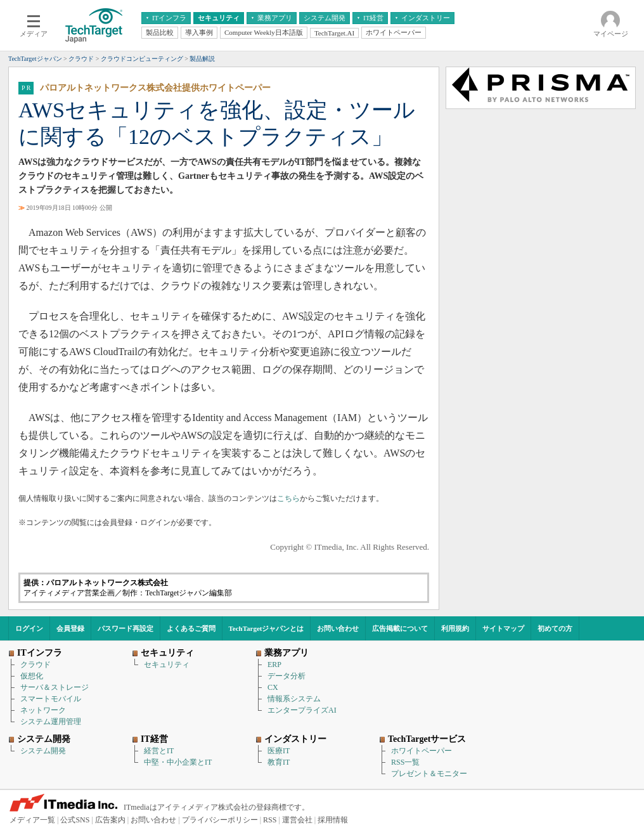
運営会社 (297, 820)
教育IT (279, 762)
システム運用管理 (51, 722)
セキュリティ (167, 665)
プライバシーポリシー (220, 820)
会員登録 (70, 628)
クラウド (35, 665)
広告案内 (110, 820)
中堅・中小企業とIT (178, 762)
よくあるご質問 (191, 628)
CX (273, 687)
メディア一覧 (32, 820)
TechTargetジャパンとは (267, 628)
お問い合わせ (338, 628)
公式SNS (75, 820)
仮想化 (32, 676)
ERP (274, 665)
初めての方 (555, 628)
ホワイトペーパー (422, 751)
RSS (270, 820)
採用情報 (333, 820)
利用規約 (455, 628)
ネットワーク (43, 710)
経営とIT (159, 751)
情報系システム (294, 699)
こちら (288, 498)
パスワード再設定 (126, 628)
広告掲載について (400, 628)
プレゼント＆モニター (429, 774)
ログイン (29, 628)
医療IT (279, 751)
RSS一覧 (405, 762)
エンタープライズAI (302, 710)
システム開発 (43, 751)
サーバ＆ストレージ (55, 687)
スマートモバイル (51, 699)
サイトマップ (503, 628)
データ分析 (287, 676)
